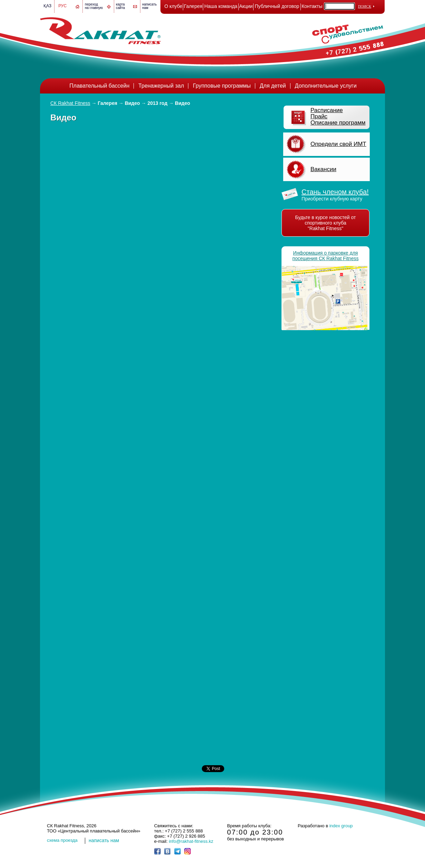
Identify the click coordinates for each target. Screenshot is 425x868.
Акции (246, 6)
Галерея (193, 6)
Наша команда (221, 6)
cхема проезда (62, 840)
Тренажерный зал (161, 86)
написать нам (104, 840)
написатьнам (149, 6)
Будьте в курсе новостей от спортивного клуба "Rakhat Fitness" (326, 223)
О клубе (174, 6)
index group (341, 826)
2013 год (157, 103)
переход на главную (94, 6)
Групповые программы (222, 86)
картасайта (120, 6)
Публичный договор (277, 6)
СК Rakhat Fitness (70, 103)
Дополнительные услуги (326, 86)
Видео (132, 103)
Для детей (273, 86)
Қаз (47, 6)
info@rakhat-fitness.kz (191, 841)
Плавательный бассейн (99, 86)
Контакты (312, 6)
